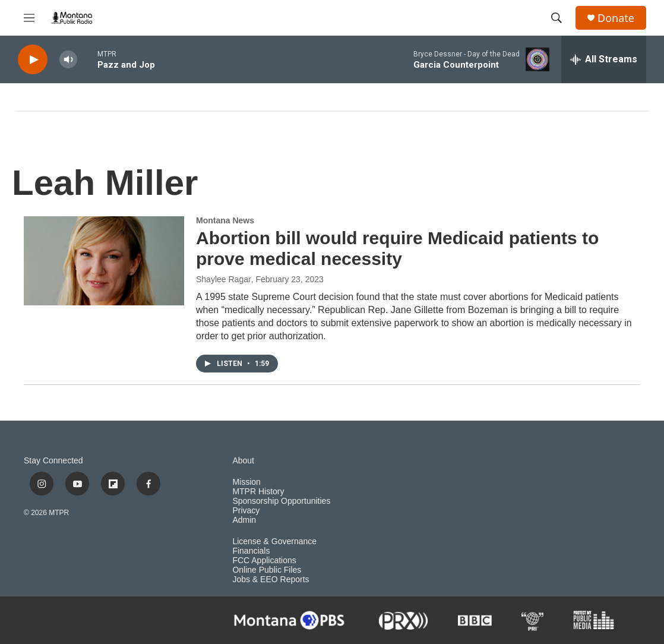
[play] (33, 60)
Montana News (225, 220)
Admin (244, 520)
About (243, 461)
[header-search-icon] (557, 18)
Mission (246, 482)
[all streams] (604, 59)
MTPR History (258, 492)
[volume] (68, 60)
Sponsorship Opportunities (281, 501)
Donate (616, 18)
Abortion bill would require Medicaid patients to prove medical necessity (397, 248)
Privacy (246, 511)
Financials (251, 551)
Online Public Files (267, 570)
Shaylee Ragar (224, 279)
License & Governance (274, 542)
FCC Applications (264, 561)
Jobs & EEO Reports (271, 580)
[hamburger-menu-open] (29, 18)
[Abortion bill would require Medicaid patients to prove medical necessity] (104, 261)
